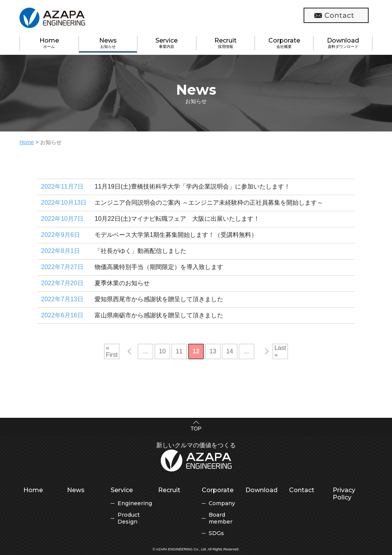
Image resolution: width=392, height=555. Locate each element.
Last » (280, 351)
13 (213, 351)
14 (230, 351)
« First (112, 351)
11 (179, 351)
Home (27, 142)
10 (162, 351)
